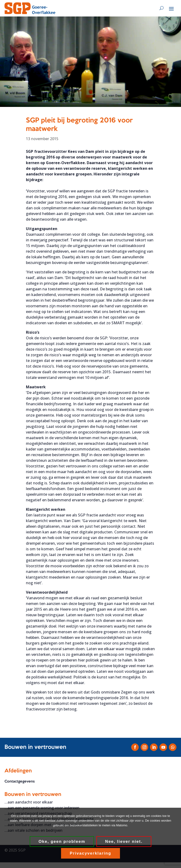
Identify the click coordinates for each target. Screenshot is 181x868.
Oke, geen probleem (62, 842)
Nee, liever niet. (124, 842)
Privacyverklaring (90, 853)
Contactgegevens (20, 782)
